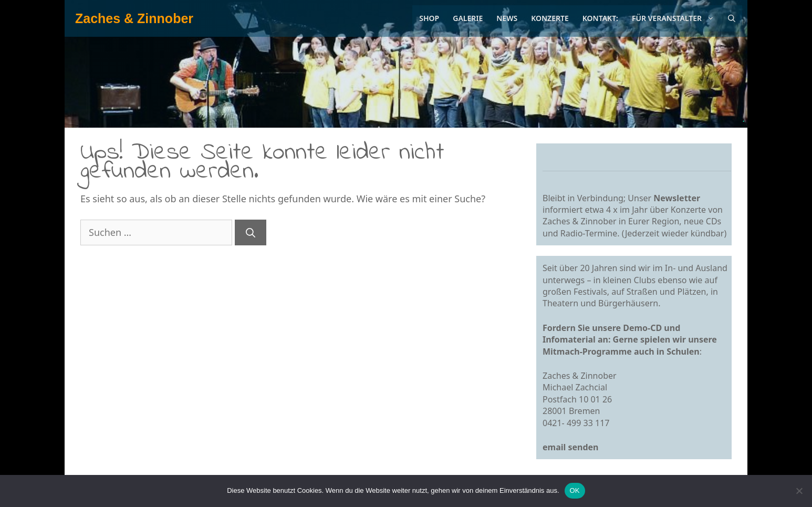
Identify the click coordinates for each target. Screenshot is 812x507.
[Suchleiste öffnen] (732, 18)
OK (575, 490)
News (507, 18)
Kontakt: (600, 18)
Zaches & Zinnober (134, 18)
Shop (429, 18)
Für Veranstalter (676, 18)
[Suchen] (251, 232)
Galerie (468, 18)
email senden (571, 447)
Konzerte (550, 18)
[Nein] (799, 491)
